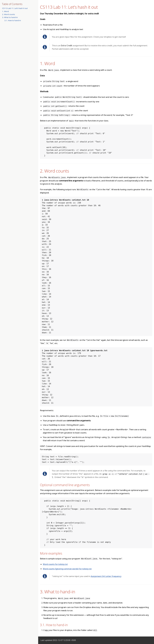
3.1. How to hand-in (13, 20)
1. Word (5, 11)
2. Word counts (9, 14)
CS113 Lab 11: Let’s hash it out (15, 8)
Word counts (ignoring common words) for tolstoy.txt (67, 569)
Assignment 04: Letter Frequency (106, 576)
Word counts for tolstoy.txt (55, 564)
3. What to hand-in (10, 17)
